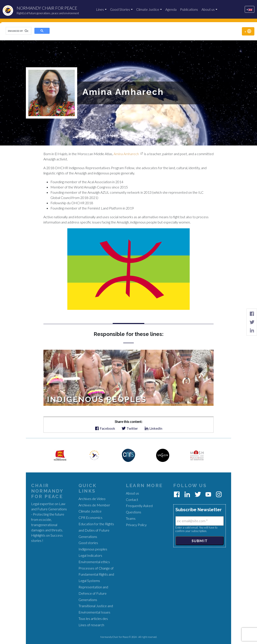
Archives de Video (92, 499)
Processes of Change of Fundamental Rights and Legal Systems (96, 574)
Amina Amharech (126, 154)
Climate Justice (148, 9)
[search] (18, 31)
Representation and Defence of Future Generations (93, 593)
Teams (131, 518)
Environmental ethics (94, 562)
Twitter (130, 428)
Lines (100, 9)
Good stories (88, 543)
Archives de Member (94, 505)
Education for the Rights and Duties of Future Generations (96, 530)
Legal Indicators (90, 555)
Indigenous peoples (93, 549)
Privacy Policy (136, 525)
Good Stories (120, 9)
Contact (132, 499)
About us (208, 9)
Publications (189, 9)
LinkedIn (153, 428)
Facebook (105, 428)
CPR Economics (90, 517)
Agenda (171, 9)
